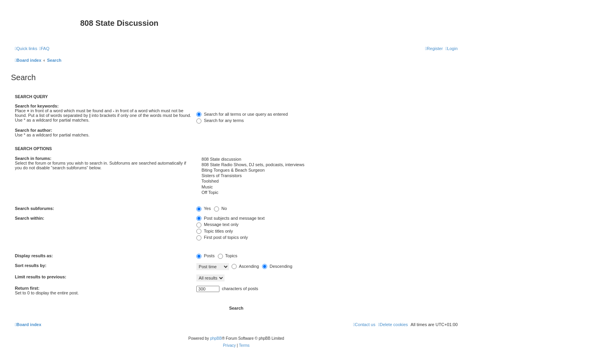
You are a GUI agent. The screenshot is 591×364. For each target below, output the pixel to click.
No (220, 208)
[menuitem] (44, 48)
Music (327, 187)
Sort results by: (31, 265)
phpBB (216, 338)
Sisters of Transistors (327, 176)
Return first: (27, 288)
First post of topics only (222, 237)
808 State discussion (327, 160)
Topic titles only (215, 231)
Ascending (245, 266)
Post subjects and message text (230, 218)
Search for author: (33, 130)
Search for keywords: (37, 106)
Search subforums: (34, 208)
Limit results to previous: (40, 277)
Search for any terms (220, 120)
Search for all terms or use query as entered (242, 114)
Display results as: (34, 256)
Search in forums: (33, 158)
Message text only (217, 224)
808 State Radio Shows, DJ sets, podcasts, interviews (327, 165)
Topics (228, 256)
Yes (204, 208)
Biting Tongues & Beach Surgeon (327, 170)
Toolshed (327, 181)
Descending (277, 266)
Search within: (30, 218)
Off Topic (327, 193)
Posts (206, 256)
